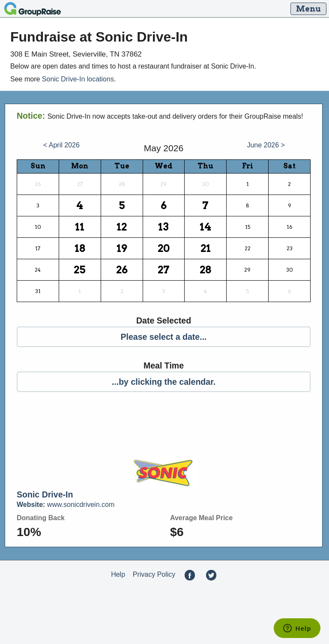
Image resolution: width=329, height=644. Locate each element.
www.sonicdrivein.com (66, 505)
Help (118, 575)
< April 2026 (61, 145)
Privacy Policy (154, 575)
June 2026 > (266, 145)
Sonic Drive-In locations (78, 79)
